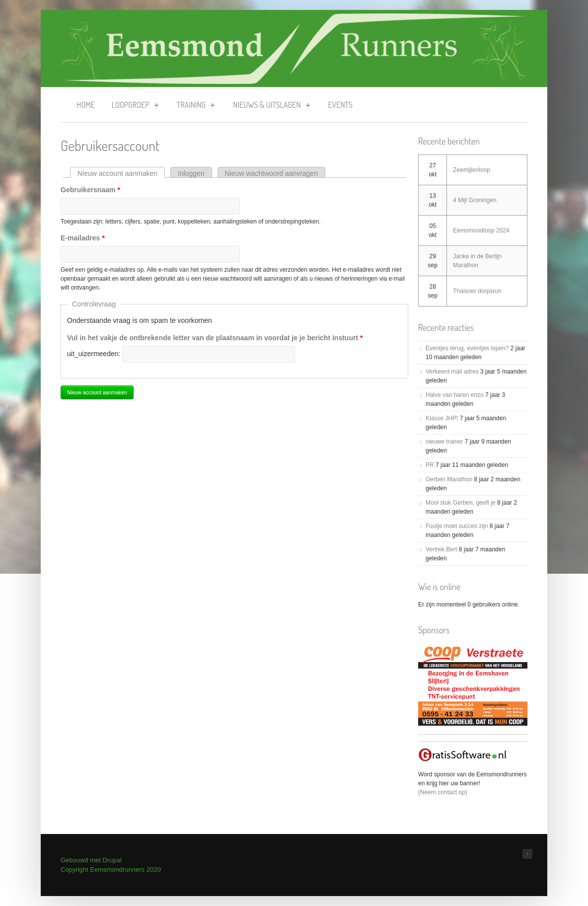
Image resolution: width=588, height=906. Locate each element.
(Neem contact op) (443, 792)
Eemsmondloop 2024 (481, 230)
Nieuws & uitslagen (268, 107)
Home (86, 105)
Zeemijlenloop (472, 170)
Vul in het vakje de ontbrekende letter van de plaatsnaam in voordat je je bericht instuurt (215, 338)
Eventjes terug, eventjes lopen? (467, 348)
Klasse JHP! (442, 418)
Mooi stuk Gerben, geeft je (461, 503)
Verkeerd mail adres (452, 372)
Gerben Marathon (449, 479)
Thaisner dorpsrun (477, 291)
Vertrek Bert (441, 549)
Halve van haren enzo (455, 395)
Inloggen (191, 173)
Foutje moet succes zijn (457, 526)
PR (430, 465)
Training (193, 107)
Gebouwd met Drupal (91, 860)
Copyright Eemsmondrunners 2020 (111, 869)
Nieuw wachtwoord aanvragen (272, 173)
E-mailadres (83, 238)
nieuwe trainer (444, 442)
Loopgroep (132, 107)
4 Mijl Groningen (475, 200)
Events (340, 105)
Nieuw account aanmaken (121, 173)
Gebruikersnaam (90, 190)
